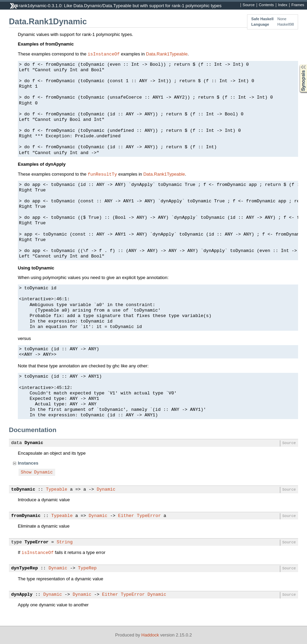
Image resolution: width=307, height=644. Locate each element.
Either (126, 516)
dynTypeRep (25, 568)
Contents (266, 5)
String (65, 542)
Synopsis (298, 65)
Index (283, 5)
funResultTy (102, 174)
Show (26, 472)
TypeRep (88, 568)
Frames (298, 5)
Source (249, 5)
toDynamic (23, 490)
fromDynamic (26, 516)
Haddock (150, 635)
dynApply (22, 595)
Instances (28, 463)
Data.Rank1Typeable (167, 54)
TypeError (149, 516)
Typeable (57, 490)
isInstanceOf (104, 54)
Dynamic (34, 443)
